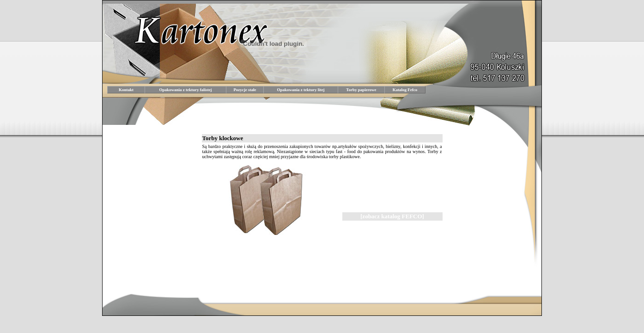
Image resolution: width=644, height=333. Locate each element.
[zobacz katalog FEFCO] (392, 216)
